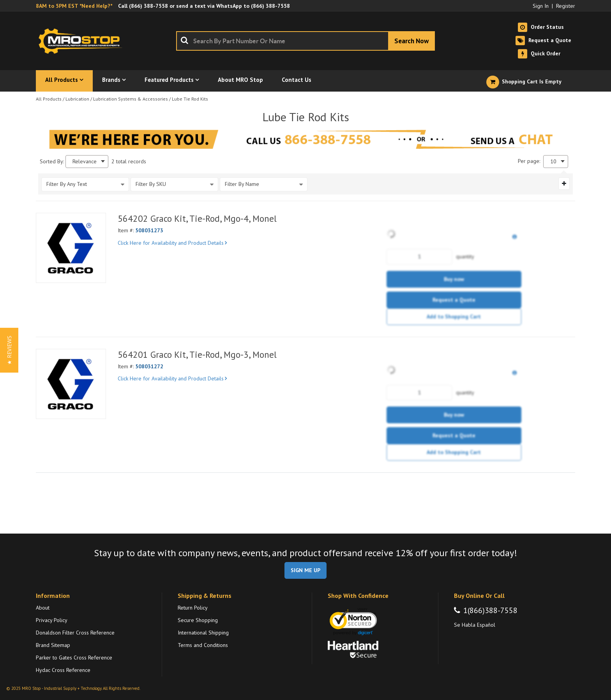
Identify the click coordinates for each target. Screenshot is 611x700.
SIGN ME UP (305, 570)
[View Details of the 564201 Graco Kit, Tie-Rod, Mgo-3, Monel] (71, 384)
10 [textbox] (553, 162)
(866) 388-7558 (148, 6)
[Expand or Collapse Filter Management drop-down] (564, 184)
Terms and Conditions (203, 645)
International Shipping (203, 633)
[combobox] (305, 41)
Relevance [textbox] (85, 162)
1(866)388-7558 (490, 610)
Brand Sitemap (53, 645)
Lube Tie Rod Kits (190, 99)
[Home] (83, 41)
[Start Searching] (411, 41)
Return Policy (193, 608)
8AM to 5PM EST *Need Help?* (74, 6)
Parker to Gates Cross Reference (74, 658)
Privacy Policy (52, 620)
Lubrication (77, 99)
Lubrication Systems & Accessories (131, 99)
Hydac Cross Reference (63, 670)
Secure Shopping (198, 620)
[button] (9, 350)
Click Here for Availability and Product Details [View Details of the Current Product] (172, 243)
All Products (49, 99)
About (43, 608)
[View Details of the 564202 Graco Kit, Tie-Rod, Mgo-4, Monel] (71, 248)
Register (566, 6)
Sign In (541, 6)
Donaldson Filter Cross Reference (75, 633)
